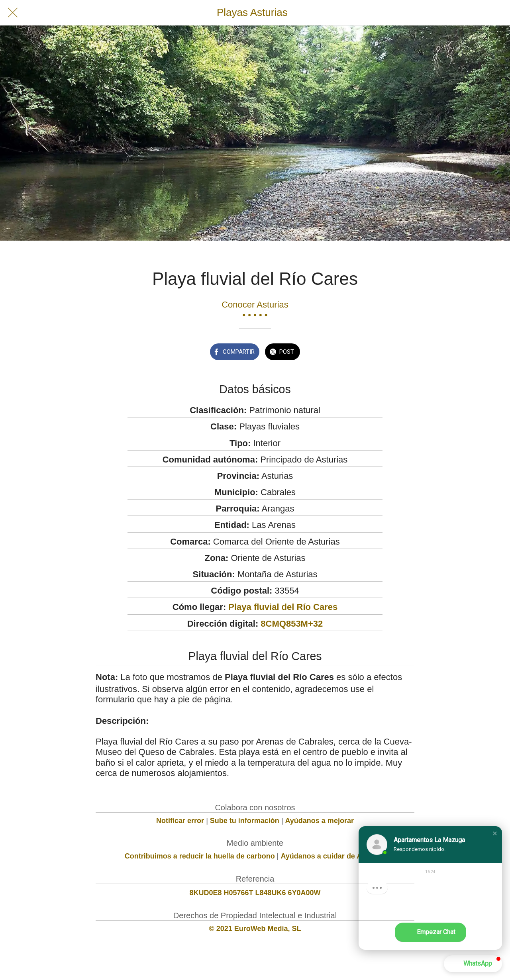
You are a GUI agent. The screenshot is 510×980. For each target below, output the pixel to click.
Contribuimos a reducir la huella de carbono (200, 856)
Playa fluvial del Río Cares (283, 607)
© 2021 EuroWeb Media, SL (255, 929)
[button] (495, 833)
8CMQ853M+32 (292, 624)
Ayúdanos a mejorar (320, 821)
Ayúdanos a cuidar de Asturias (333, 856)
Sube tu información (245, 821)
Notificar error (180, 821)
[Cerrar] (13, 13)
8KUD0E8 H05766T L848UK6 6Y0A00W (255, 893)
